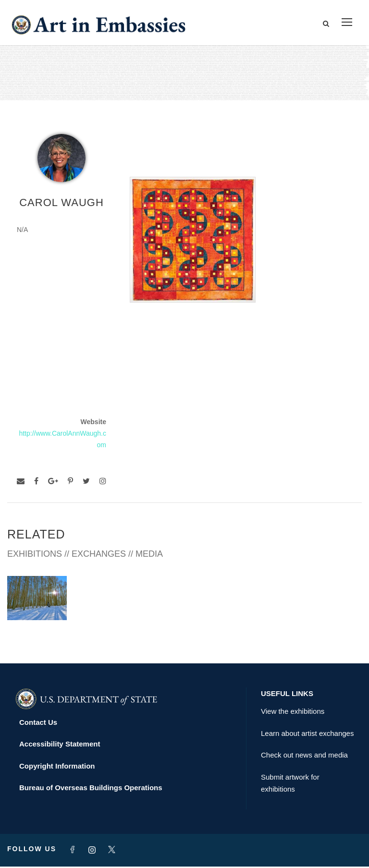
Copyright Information (57, 767)
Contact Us (38, 724)
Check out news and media (304, 756)
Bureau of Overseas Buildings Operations (91, 789)
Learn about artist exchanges (307, 735)
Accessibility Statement (60, 745)
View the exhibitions (293, 713)
